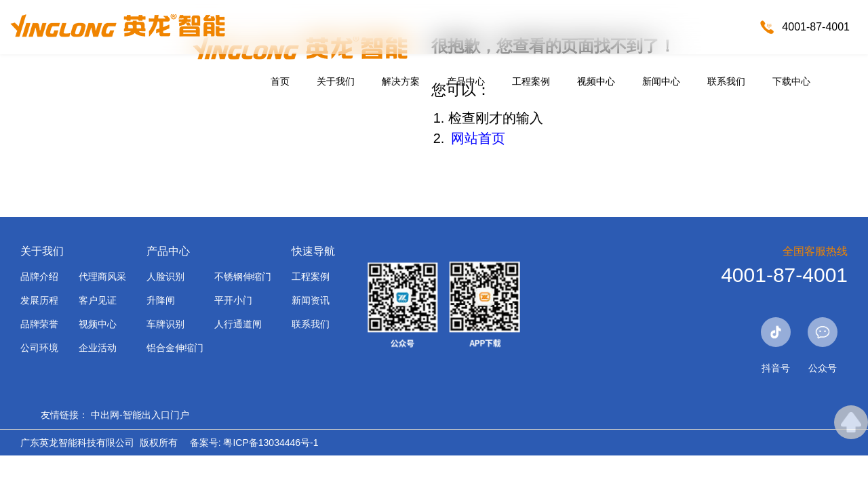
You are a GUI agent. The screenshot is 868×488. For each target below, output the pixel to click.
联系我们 (726, 81)
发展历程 (39, 300)
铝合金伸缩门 (175, 348)
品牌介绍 (39, 277)
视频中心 (596, 81)
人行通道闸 (238, 324)
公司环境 (39, 348)
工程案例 (531, 81)
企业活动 (98, 348)
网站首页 (478, 138)
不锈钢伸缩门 (243, 277)
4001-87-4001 (816, 27)
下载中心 (791, 81)
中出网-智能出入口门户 (140, 415)
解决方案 (401, 81)
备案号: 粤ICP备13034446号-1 (254, 443)
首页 (280, 81)
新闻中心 (661, 81)
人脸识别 (165, 277)
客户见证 (98, 300)
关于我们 (336, 81)
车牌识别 (165, 324)
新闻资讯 (311, 300)
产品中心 (466, 81)
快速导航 (313, 251)
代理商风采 (102, 277)
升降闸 (161, 300)
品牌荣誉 (39, 324)
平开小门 (233, 300)
